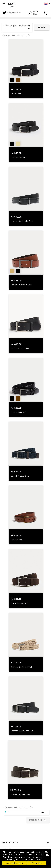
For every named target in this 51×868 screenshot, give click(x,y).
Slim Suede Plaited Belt (22, 667)
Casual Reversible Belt (21, 285)
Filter (41, 27)
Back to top (38, 820)
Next (44, 813)
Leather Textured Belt (20, 794)
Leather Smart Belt (20, 412)
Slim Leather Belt (19, 157)
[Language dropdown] (47, 4)
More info (47, 853)
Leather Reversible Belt (22, 221)
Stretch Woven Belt (20, 476)
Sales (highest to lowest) (17, 27)
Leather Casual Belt (20, 348)
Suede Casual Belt (19, 603)
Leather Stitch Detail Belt (23, 731)
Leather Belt (16, 540)
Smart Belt (16, 94)
